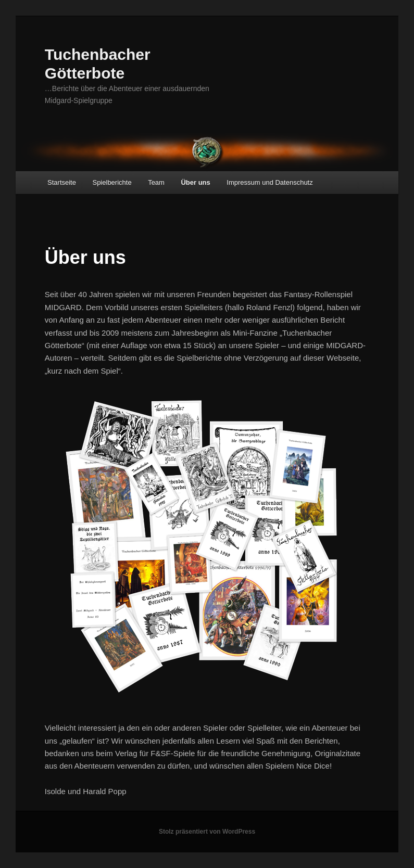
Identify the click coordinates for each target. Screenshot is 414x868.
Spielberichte (112, 182)
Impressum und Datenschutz (269, 182)
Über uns (195, 182)
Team (156, 182)
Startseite (62, 182)
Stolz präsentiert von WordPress (207, 832)
